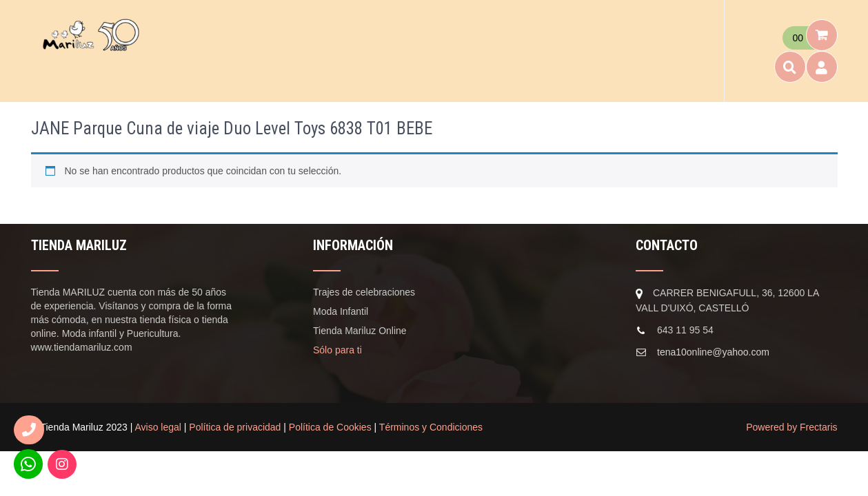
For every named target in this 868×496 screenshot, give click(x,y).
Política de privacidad (235, 427)
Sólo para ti (337, 350)
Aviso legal (158, 427)
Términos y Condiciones (431, 427)
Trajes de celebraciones (364, 292)
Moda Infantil (341, 311)
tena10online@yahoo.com (713, 352)
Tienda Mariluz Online (360, 331)
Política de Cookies (330, 427)
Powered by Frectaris (791, 427)
